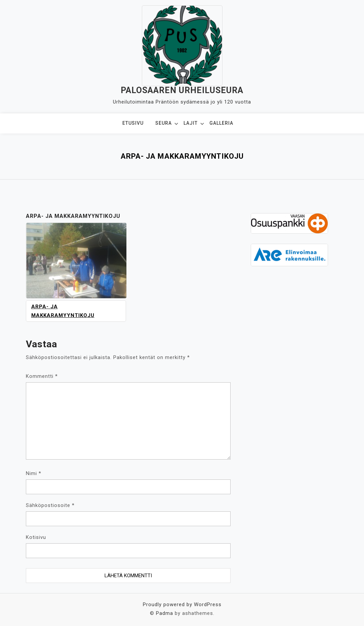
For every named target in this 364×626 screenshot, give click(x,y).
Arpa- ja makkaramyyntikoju (63, 311)
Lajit (191, 123)
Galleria (221, 123)
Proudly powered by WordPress (182, 604)
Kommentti (42, 376)
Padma (165, 613)
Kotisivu (36, 537)
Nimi (34, 473)
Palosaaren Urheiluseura (182, 90)
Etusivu (133, 123)
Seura (164, 123)
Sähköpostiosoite (50, 505)
